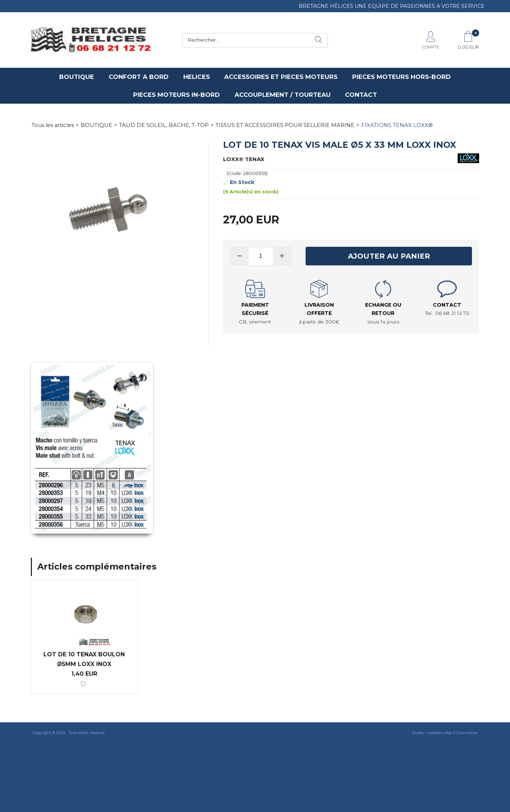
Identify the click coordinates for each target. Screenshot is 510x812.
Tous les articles (53, 125)
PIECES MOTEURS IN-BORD (176, 95)
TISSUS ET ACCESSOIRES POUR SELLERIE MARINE (285, 125)
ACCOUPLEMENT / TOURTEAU (283, 95)
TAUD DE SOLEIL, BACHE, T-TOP (164, 125)
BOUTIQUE (77, 77)
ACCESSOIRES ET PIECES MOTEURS (281, 77)
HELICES (197, 77)
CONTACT (361, 95)
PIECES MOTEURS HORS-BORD (402, 77)
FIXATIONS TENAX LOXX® (397, 125)
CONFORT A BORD (139, 77)
